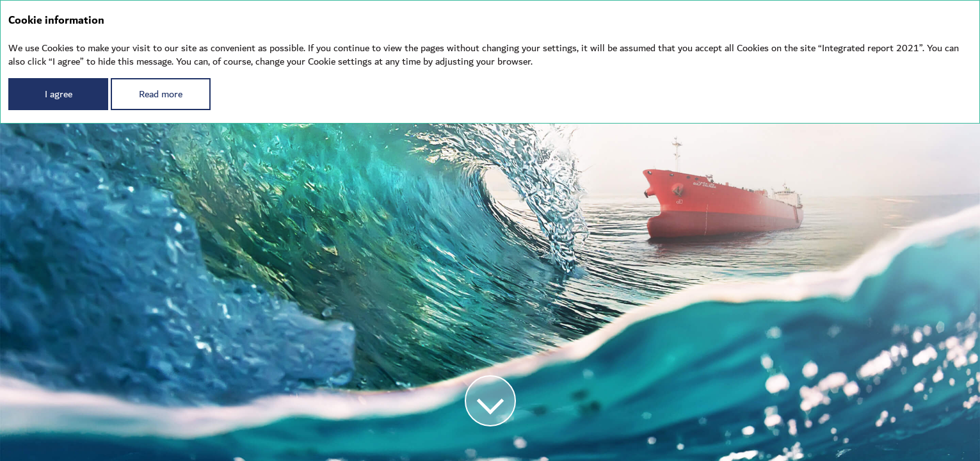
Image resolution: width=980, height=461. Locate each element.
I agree (59, 94)
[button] (490, 401)
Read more (161, 94)
